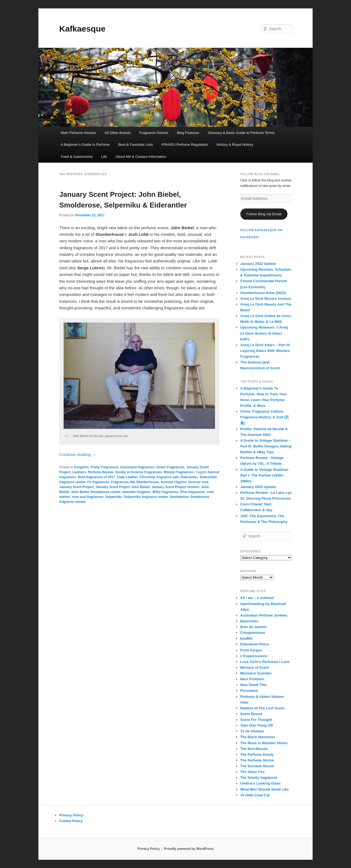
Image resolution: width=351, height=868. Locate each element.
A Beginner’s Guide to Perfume (85, 145)
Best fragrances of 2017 (96, 477)
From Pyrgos (251, 650)
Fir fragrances (98, 482)
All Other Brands (118, 133)
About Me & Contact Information (141, 157)
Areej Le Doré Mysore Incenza (266, 299)
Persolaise (249, 691)
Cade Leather (127, 477)
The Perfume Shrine (257, 760)
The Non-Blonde (254, 749)
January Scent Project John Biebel (123, 487)
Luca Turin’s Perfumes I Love (265, 662)
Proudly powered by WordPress (189, 849)
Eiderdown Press (255, 644)
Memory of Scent (255, 667)
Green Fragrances (170, 467)
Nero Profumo (252, 679)
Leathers (79, 472)
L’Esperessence (254, 656)
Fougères (81, 467)
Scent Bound (251, 714)
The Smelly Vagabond (259, 778)
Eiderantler (189, 477)
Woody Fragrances (179, 472)
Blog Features (188, 133)
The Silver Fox (252, 772)
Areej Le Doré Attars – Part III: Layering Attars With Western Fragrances (265, 351)
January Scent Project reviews (175, 487)
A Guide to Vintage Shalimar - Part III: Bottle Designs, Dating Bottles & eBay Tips (266, 446)
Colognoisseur (253, 633)
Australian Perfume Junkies (264, 615)
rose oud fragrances (88, 497)
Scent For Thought (256, 720)
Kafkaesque (82, 29)
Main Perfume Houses (78, 133)
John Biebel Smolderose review (96, 492)
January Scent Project (77, 487)
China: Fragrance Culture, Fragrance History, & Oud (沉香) (264, 417)
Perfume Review (101, 472)
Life (104, 157)
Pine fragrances (193, 492)
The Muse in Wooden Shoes (264, 743)
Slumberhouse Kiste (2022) (263, 293)
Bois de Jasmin (253, 627)
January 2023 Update (258, 264)
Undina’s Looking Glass (261, 783)
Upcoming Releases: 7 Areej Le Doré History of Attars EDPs (264, 333)
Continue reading (77, 454)
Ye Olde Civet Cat (255, 795)
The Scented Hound (257, 766)
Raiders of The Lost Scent (262, 708)
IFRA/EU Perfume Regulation (185, 145)
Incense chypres (174, 482)
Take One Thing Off (257, 725)
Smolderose (179, 497)
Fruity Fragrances (104, 467)
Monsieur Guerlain (256, 673)
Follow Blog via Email (264, 214)
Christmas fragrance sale (159, 477)
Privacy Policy (71, 815)
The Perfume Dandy (257, 754)
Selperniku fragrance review (146, 497)
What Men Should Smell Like (264, 789)
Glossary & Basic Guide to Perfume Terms (241, 133)
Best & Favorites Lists (135, 145)
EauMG (246, 638)
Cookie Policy (71, 821)
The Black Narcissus (258, 737)
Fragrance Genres (154, 133)
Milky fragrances (165, 492)
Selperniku (114, 497)
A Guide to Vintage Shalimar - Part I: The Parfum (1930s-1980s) (265, 475)
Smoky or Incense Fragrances (138, 472)
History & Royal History (235, 145)
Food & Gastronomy (77, 157)
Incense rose (198, 482)
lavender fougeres (136, 492)
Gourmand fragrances (137, 467)
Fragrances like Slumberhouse (135, 482)
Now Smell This (253, 685)
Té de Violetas (252, 731)
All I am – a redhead (257, 598)
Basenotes (249, 621)
